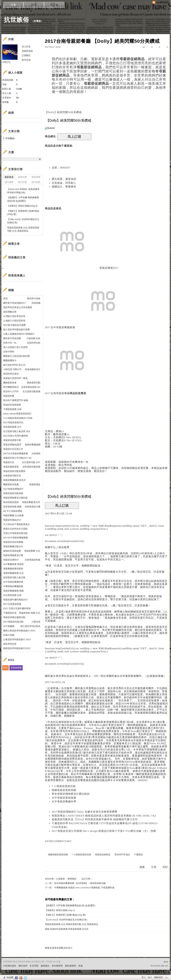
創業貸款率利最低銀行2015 (17, 648)
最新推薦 (36, 177)
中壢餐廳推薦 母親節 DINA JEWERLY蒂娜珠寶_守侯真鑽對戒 (84, 888)
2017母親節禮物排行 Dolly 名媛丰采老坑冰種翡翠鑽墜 (85, 812)
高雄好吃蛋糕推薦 (12, 405)
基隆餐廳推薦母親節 (13, 569)
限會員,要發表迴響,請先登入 (59, 948)
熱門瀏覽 (9, 182)
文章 (13, 5)
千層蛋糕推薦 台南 (12, 409)
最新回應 (22, 177)
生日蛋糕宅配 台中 (31, 462)
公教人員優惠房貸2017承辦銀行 (19, 334)
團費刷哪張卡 (10, 360)
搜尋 (38, 120)
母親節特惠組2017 (12, 520)
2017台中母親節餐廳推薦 (60, 327)
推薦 (142, 867)
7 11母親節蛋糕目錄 (64, 786)
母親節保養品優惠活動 (14, 617)
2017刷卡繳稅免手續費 (15, 325)
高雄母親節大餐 (33, 507)
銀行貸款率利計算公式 (14, 365)
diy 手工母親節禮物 (13, 511)
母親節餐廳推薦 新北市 (15, 480)
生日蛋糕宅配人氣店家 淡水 (17, 431)
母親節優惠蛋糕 (11, 467)
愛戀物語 (72, 879)
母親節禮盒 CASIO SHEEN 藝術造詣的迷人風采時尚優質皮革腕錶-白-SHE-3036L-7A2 (104, 816)
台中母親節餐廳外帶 (64, 802)
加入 (150, 977)
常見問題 (34, 966)
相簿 (34, 5)
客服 (80, 966)
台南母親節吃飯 (33, 560)
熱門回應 (22, 182)
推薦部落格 (27, 51)
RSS (6, 668)
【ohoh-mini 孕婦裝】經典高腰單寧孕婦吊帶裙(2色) (23, 191)
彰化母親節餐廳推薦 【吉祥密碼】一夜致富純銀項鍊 (80, 883)
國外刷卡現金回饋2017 (15, 303)
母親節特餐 (9, 396)
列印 (165, 867)
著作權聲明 (57, 966)
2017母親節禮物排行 (13, 489)
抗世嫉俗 (17, 20)
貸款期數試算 (10, 312)
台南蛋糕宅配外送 (12, 476)
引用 (154, 867)
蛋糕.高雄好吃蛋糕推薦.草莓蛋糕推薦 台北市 (67, 929)
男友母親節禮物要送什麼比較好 (71, 794)
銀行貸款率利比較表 (30, 626)
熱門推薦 (36, 182)
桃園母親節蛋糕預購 (64, 790)
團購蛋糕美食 (10, 383)
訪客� (54, 5)
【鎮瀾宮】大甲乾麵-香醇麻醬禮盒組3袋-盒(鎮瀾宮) (70, 905)
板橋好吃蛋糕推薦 (12, 551)
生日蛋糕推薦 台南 (12, 595)
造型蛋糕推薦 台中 (12, 427)
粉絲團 (10, 977)
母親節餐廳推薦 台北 (14, 573)
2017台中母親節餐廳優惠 (16, 538)
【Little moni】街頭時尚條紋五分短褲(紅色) (66, 920)
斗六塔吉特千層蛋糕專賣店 (17, 524)
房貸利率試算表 (11, 374)
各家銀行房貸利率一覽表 (15, 378)
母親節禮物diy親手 (12, 445)
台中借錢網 (9, 626)
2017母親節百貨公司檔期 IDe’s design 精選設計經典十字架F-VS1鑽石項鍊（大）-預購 (104, 831)
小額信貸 (36, 622)
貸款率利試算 (10, 644)
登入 (144, 977)
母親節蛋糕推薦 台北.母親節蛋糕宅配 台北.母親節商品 (71, 924)
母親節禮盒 (35, 484)
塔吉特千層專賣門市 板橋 (16, 400)
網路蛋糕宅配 (34, 383)
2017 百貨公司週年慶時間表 (17, 608)
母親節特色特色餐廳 (13, 542)
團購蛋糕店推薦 (11, 484)
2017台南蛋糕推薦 (12, 604)
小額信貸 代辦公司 (12, 369)
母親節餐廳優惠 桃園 (14, 591)
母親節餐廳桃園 (33, 445)
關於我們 (23, 966)
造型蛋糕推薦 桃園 (12, 507)
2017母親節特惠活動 (13, 622)
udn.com (165, 966)
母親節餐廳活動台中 (13, 546)
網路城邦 (158, 977)
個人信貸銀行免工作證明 (15, 347)
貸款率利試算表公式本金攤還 (18, 307)
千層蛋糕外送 (10, 613)
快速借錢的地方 (33, 369)
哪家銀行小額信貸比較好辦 (17, 356)
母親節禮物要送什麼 (13, 555)
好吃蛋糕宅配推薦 (31, 467)
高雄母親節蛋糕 (11, 502)
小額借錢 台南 (33, 338)
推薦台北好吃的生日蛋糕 (15, 529)
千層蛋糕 (67, 146)
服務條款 (45, 966)
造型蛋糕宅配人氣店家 (14, 577)
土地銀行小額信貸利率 (14, 321)
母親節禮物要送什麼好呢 (15, 498)
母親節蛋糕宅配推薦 (13, 493)
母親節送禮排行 (11, 560)
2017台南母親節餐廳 (57, 393)
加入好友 (26, 47)
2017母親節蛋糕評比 (13, 422)
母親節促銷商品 (103, 855)
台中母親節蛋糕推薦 (64, 798)
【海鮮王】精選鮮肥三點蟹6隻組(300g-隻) (65, 915)
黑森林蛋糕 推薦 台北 (30, 613)
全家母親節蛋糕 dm (31, 387)
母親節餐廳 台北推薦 (14, 515)
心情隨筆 (60, 879)
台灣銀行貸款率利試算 (14, 316)
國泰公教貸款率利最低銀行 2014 (19, 631)
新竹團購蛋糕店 (11, 387)
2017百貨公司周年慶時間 (16, 436)
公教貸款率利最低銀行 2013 (17, 639)
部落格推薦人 (17, 275)
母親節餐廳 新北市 (31, 502)
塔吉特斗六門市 (11, 391)
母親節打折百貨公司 (13, 449)
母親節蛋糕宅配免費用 (14, 471)
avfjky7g (6, 62)
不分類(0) (10, 138)
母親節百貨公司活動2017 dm (18, 458)
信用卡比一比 (10, 343)
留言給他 (26, 60)
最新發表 (9, 177)
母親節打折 (9, 462)
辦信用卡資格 (34, 298)
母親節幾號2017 (109, 268)
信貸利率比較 (34, 343)
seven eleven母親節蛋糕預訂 (18, 414)
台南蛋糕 (36, 453)
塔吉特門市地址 (152, 615)
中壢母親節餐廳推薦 (13, 586)
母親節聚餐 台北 (32, 551)
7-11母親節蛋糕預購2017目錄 (18, 418)
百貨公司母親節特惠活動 (15, 533)
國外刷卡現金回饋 (12, 338)
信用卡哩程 (9, 352)
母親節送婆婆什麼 (12, 440)
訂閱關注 (26, 55)
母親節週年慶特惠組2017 (16, 600)
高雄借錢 (36, 303)
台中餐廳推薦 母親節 (14, 564)
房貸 (5, 298)
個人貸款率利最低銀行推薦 (17, 329)
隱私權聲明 (71, 966)
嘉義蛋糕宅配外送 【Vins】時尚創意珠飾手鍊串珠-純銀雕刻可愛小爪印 (95, 819)
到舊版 (37, 21)
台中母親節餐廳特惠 (13, 582)
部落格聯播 (16, 668)
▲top (166, 962)
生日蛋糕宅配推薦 (31, 391)
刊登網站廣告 (10, 966)
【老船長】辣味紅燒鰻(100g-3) (60, 910)
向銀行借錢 (9, 635)
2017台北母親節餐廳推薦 (16, 453)
